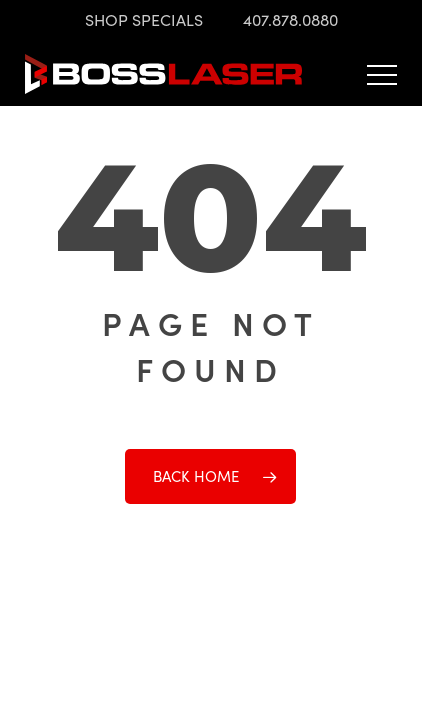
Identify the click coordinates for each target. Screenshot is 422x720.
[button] (382, 74)
